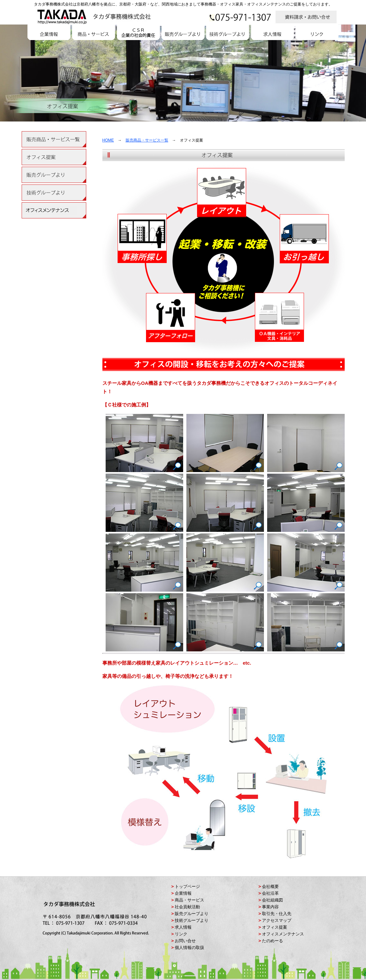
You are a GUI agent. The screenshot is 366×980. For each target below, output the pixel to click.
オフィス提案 (275, 927)
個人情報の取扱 (189, 948)
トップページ (187, 886)
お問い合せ (185, 941)
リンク (181, 934)
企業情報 (183, 893)
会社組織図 (272, 900)
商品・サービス (189, 900)
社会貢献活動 (187, 907)
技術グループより (192, 920)
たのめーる (272, 941)
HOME (108, 140)
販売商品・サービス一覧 (147, 140)
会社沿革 (270, 893)
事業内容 (270, 907)
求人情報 (183, 927)
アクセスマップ (277, 920)
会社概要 (270, 886)
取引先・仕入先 (277, 914)
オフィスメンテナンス (283, 934)
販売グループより (192, 914)
